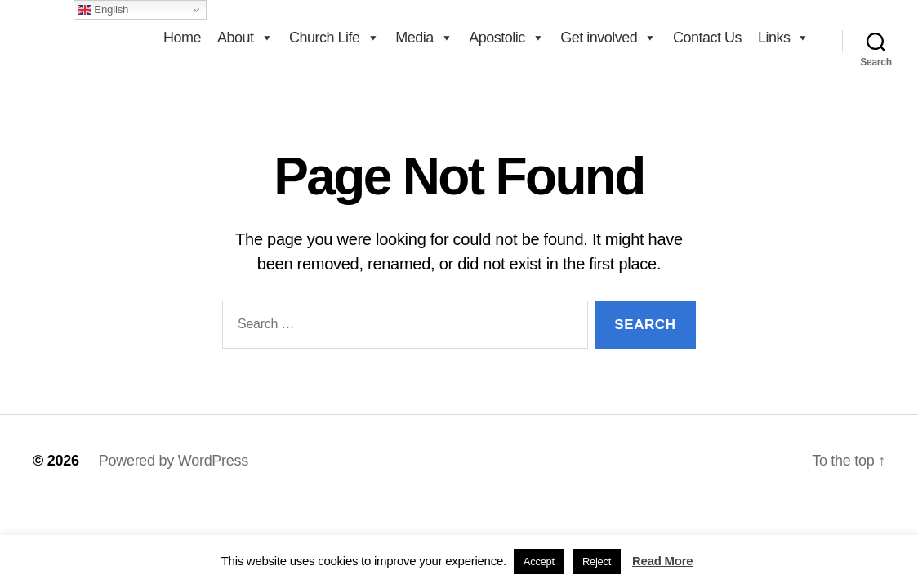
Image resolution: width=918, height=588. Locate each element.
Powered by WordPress (174, 461)
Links (784, 38)
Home (182, 38)
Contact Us (707, 38)
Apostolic (506, 38)
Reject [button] (597, 561)
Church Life (334, 38)
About (245, 38)
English (103, 10)
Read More (662, 561)
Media (424, 38)
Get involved (608, 38)
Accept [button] (539, 561)
